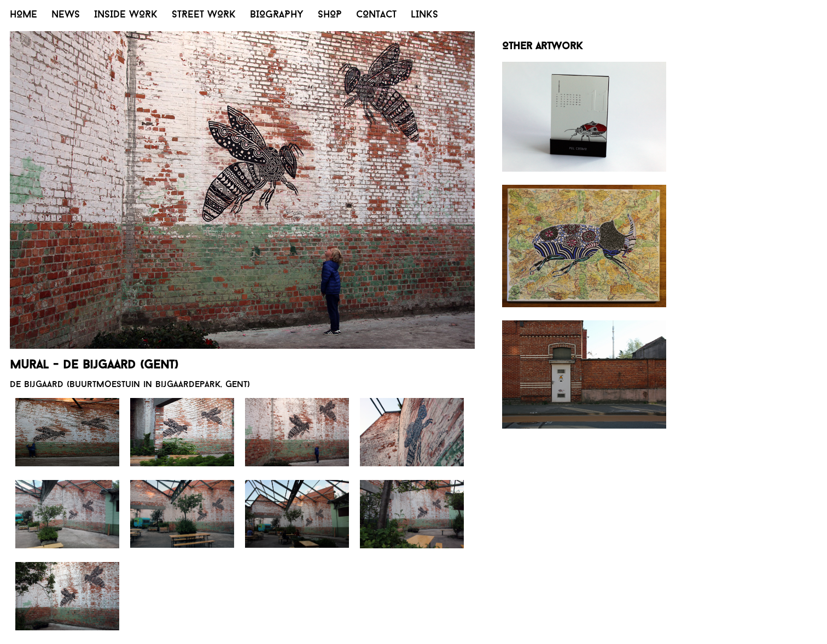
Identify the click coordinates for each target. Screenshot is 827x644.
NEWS (66, 15)
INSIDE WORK (126, 15)
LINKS (424, 15)
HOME (24, 15)
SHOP (330, 15)
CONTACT (376, 15)
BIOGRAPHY (277, 15)
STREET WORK (204, 15)
